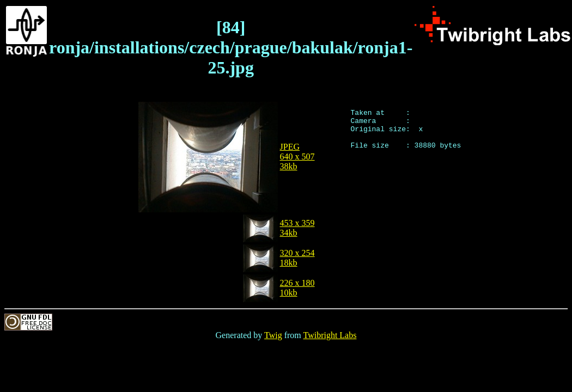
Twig (273, 335)
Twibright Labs (330, 335)
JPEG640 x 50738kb (297, 157)
